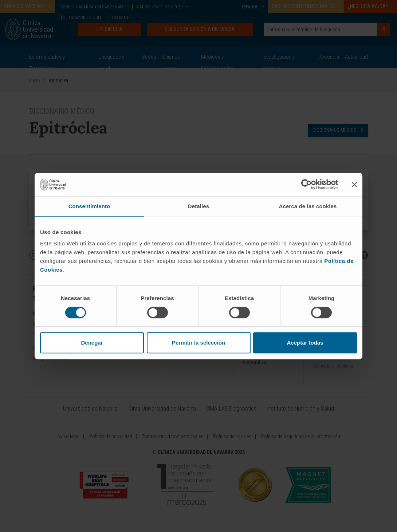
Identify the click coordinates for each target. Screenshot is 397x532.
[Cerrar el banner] (354, 185)
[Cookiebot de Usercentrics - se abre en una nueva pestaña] (306, 185)
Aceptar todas (305, 343)
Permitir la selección (198, 343)
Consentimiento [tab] (89, 206)
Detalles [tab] (198, 206)
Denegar (92, 343)
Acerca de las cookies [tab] (308, 206)
